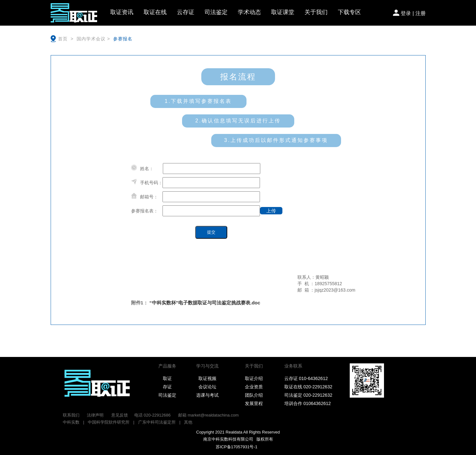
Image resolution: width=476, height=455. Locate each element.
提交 (211, 232)
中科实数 (71, 422)
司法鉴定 (216, 12)
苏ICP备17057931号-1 (235, 447)
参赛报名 (121, 39)
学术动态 (249, 12)
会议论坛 (207, 387)
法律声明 (95, 415)
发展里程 (254, 403)
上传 (274, 210)
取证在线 (155, 12)
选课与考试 (207, 395)
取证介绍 (254, 378)
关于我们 (316, 12)
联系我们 (71, 415)
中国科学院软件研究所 (109, 422)
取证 (167, 378)
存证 (167, 387)
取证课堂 (283, 12)
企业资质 (254, 387)
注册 (421, 13)
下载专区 (349, 12)
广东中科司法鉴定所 (157, 422)
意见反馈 (120, 415)
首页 (64, 39)
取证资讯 (122, 12)
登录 (406, 13)
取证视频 (207, 378)
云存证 (186, 12)
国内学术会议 (90, 39)
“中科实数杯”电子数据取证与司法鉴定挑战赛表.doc (205, 303)
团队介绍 (254, 395)
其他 (188, 422)
